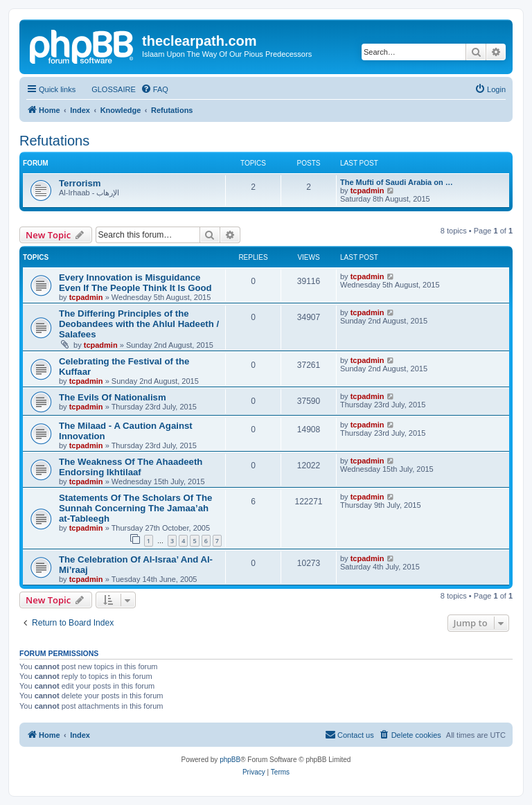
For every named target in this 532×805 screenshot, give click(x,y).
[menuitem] (107, 89)
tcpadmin (367, 191)
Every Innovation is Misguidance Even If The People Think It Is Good (135, 283)
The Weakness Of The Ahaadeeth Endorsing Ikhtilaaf (131, 467)
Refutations (54, 141)
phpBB (230, 760)
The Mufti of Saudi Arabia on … (397, 182)
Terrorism (80, 183)
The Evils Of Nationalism (113, 397)
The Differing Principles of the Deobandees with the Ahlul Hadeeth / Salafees (139, 324)
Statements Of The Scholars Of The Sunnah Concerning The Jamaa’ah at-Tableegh (135, 508)
